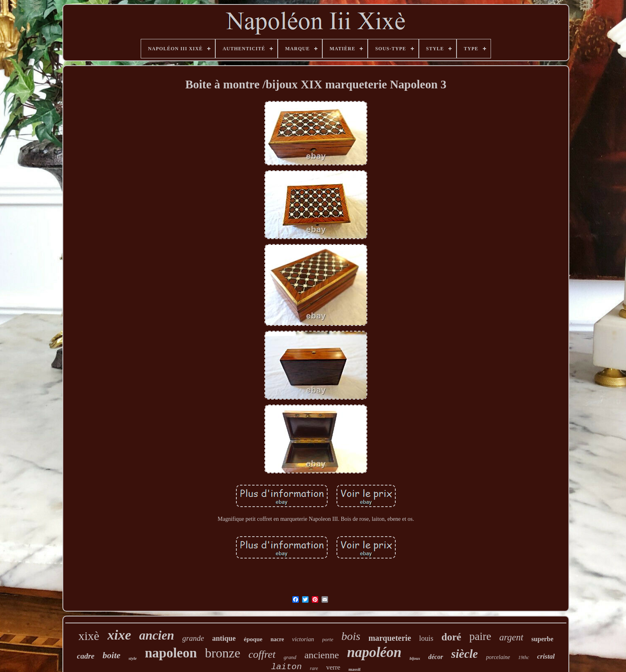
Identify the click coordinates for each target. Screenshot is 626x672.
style (133, 658)
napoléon (374, 652)
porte (328, 639)
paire (480, 636)
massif (354, 669)
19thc (524, 657)
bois (351, 636)
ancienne (322, 655)
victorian (303, 639)
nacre (277, 639)
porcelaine (498, 657)
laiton (287, 667)
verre (333, 667)
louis (426, 638)
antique (224, 638)
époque (253, 639)
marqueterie (390, 638)
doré (451, 637)
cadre (86, 656)
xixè (89, 636)
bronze (223, 653)
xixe (119, 635)
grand (290, 657)
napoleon (171, 653)
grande (193, 638)
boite (111, 655)
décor (435, 657)
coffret (262, 654)
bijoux (415, 658)
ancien (156, 635)
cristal (546, 656)
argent (511, 637)
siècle (465, 654)
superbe (542, 639)
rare (314, 668)
